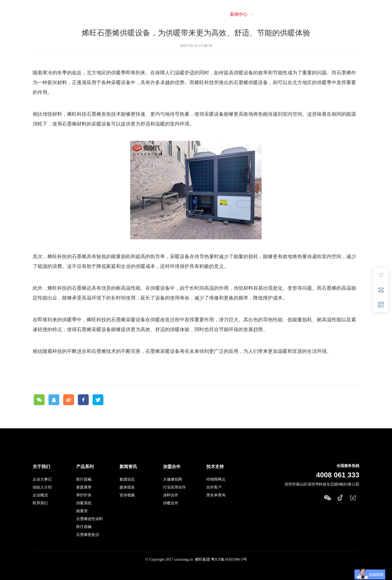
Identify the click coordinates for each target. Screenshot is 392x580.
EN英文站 (372, 14)
